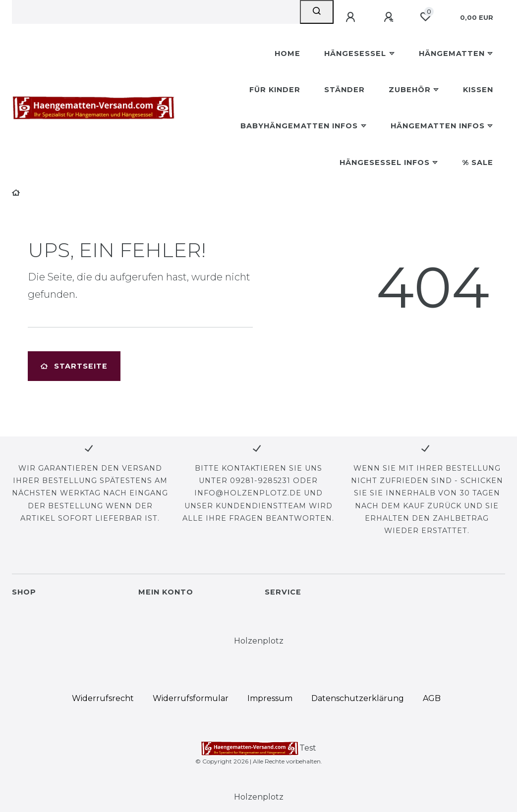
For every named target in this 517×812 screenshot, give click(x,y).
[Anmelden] (352, 17)
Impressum (270, 698)
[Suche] (317, 12)
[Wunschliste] (425, 17)
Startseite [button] (74, 366)
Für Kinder (275, 90)
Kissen (478, 90)
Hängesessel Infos (385, 162)
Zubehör (410, 90)
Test (258, 749)
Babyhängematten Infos (299, 126)
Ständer (345, 90)
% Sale (478, 162)
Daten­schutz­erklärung (358, 698)
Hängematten (452, 54)
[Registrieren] (390, 17)
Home (287, 54)
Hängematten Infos (438, 126)
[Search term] (156, 12)
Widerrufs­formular (191, 698)
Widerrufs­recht (103, 698)
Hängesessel (355, 54)
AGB (432, 698)
